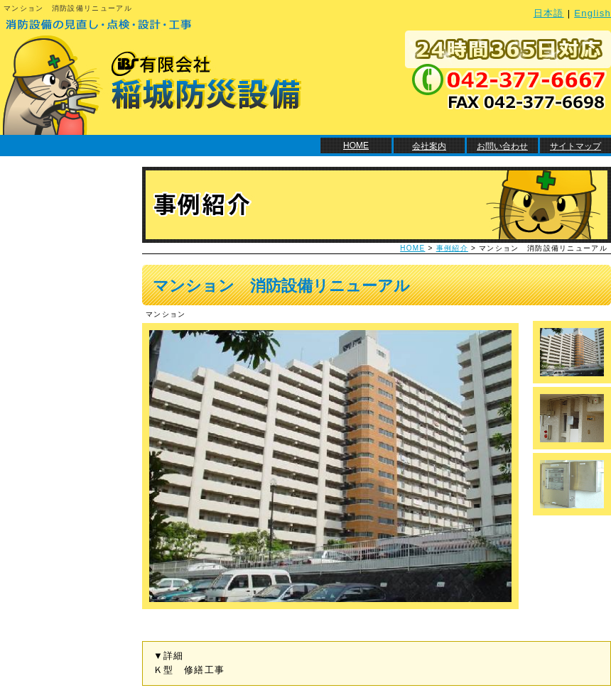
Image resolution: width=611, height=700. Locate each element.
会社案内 (429, 146)
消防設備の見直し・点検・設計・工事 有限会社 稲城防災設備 (151, 75)
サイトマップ (575, 146)
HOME (356, 146)
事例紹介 (452, 248)
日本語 (549, 13)
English (593, 13)
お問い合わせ (502, 146)
